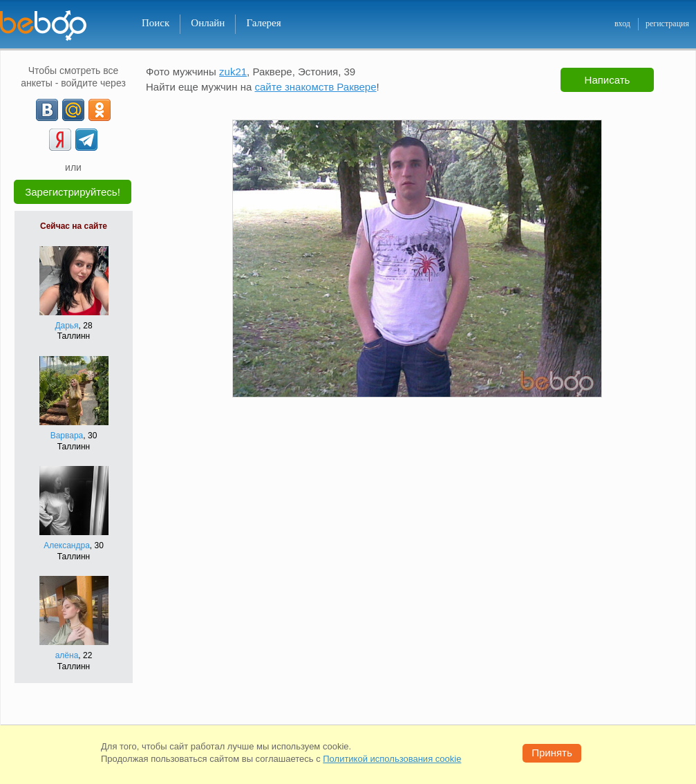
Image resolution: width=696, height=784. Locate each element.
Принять (552, 753)
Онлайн (208, 23)
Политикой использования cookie (392, 759)
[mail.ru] (73, 110)
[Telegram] (86, 140)
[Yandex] (60, 140)
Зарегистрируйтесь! (73, 192)
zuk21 (233, 72)
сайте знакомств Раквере (315, 87)
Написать (608, 80)
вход (622, 24)
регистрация (667, 24)
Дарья (66, 326)
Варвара (67, 436)
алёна (67, 655)
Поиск (156, 23)
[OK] (100, 110)
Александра (67, 545)
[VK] (47, 110)
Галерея (263, 23)
